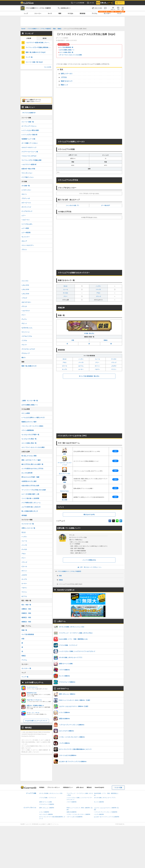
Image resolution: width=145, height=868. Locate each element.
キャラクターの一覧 (28, 524)
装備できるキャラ (67, 81)
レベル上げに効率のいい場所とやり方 (33, 418)
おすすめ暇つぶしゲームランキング (37, 721)
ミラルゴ (24, 298)
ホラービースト (26, 203)
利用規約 (42, 787)
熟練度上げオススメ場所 (29, 422)
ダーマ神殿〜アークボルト (30, 143)
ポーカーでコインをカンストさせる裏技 (71, 55)
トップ (26, 13)
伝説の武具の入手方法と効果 (30, 486)
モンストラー (26, 237)
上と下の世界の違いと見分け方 (31, 507)
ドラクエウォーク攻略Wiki (47, 804)
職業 (60, 13)
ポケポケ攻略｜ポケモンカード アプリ (105, 798)
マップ (119, 13)
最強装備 (82, 13)
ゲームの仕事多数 (78, 3)
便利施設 (24, 515)
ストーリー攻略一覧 (28, 122)
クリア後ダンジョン (28, 177)
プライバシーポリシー (54, 787)
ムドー (24, 215)
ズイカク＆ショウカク (28, 349)
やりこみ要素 (26, 413)
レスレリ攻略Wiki (44, 812)
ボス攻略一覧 (26, 186)
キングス (65, 369)
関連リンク (64, 85)
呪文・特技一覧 (26, 605)
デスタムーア (26, 353)
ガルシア (24, 241)
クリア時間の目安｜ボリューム (31, 503)
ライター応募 (118, 788)
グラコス (24, 306)
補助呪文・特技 (26, 617)
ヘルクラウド (26, 311)
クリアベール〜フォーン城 (30, 152)
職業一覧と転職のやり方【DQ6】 (36, 52)
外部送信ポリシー (68, 787)
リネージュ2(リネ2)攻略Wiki (75, 817)
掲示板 (45, 38)
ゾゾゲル (24, 341)
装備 (60, 576)
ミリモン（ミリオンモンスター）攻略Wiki (78, 814)
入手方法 (64, 77)
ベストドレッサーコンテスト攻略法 (32, 426)
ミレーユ (65, 290)
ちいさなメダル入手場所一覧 (30, 435)
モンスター (107, 13)
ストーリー (38, 13)
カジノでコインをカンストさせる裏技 (33, 447)
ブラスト (24, 250)
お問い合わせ (80, 787)
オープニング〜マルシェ (29, 126)
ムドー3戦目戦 (26, 233)
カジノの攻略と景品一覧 (66, 52)
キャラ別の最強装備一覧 (66, 47)
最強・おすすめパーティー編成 (31, 460)
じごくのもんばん (27, 224)
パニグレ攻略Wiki (99, 814)
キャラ (50, 13)
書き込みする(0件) (89, 514)
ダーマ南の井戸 (106, 205)
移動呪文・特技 (26, 622)
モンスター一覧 (26, 668)
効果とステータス (67, 74)
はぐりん (81, 366)
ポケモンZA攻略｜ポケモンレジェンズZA (51, 793)
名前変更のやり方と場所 (29, 481)
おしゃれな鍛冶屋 (27, 473)
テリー (65, 296)
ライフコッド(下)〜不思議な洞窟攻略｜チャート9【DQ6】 (39, 47)
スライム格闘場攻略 (28, 430)
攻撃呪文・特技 (26, 609)
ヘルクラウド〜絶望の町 (29, 164)
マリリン (114, 369)
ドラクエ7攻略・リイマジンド (48, 798)
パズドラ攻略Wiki (72, 802)
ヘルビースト (26, 220)
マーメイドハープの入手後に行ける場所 (34, 490)
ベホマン (97, 369)
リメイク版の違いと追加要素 (30, 498)
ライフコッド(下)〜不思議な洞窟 (31, 160)
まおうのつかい (26, 302)
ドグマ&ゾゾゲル (27, 336)
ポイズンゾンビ (26, 207)
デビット (24, 323)
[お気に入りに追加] (97, 8)
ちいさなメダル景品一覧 (29, 439)
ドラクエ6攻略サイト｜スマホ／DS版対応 (69, 571)
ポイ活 (90, 3)
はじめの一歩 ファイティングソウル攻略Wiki (107, 817)
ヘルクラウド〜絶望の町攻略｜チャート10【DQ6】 (39, 43)
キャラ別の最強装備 (28, 634)
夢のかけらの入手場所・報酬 (30, 477)
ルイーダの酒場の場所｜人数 (30, 494)
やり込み (70, 13)
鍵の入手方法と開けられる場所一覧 (32, 464)
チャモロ (65, 293)
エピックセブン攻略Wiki (46, 814)
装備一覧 (24, 630)
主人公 (65, 286)
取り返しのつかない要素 (29, 456)
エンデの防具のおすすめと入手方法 (32, 469)
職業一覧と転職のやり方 (29, 366)
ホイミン (97, 366)
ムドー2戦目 (25, 228)
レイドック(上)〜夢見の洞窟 (30, 130)
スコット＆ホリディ (28, 245)
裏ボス (24, 358)
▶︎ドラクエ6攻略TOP (29, 113)
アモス (98, 293)
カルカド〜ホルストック (29, 147)
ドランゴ (98, 296)
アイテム (95, 13)
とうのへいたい (26, 190)
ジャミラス (25, 281)
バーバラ (98, 290)
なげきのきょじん (27, 328)
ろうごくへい (26, 332)
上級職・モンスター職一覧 (30, 401)
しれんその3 (25, 294)
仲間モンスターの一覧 (28, 528)
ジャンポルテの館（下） (73, 205)
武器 (73, 340)
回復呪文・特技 (26, 613)
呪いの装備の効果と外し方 (30, 511)
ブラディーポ (26, 198)
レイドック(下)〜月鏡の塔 (29, 135)
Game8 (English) (99, 787)
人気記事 (29, 38)
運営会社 (89, 787)
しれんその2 (25, 289)
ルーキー (81, 369)
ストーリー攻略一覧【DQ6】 (35, 62)
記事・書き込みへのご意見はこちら (89, 567)
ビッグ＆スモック (27, 211)
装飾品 (106, 340)
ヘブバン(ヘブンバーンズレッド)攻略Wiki (106, 812)
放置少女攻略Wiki (72, 812)
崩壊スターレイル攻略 (45, 802)
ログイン (120, 3)
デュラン (24, 319)
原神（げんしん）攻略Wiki (47, 808)
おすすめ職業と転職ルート (67, 50)
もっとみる (48, 67)
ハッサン (98, 286)
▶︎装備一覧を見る (89, 327)
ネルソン (24, 194)
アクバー (24, 345)
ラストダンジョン (27, 173)
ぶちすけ (114, 366)
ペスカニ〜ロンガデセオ (29, 156)
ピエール (65, 366)
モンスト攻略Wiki (99, 802)
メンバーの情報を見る (89, 560)
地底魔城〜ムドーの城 (28, 139)
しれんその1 (25, 285)
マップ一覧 (29, 57)
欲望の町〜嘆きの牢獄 (28, 169)
